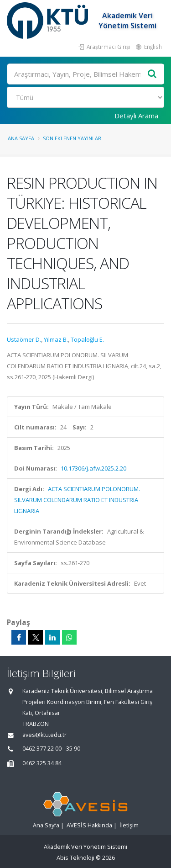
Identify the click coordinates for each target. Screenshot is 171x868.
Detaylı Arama (136, 116)
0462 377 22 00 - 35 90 (51, 749)
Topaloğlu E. (87, 339)
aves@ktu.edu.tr (44, 735)
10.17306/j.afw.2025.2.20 (93, 468)
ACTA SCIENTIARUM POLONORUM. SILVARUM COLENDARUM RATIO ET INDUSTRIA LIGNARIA (77, 500)
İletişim (129, 825)
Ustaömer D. (24, 339)
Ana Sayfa (21, 138)
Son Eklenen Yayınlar (72, 138)
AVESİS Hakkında (89, 825)
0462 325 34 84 (42, 763)
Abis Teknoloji (75, 858)
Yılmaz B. (56, 339)
